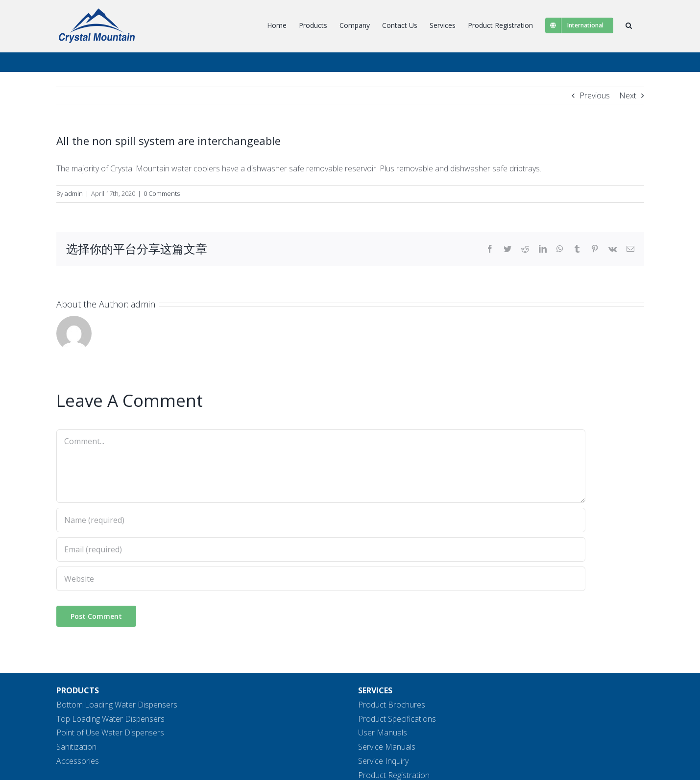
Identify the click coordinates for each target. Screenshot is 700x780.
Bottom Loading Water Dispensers (117, 705)
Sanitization (76, 747)
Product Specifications (397, 719)
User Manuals (383, 733)
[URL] (321, 579)
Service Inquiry (383, 761)
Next (628, 95)
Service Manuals (387, 747)
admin (74, 193)
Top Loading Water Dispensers (110, 719)
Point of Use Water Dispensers (110, 733)
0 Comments (162, 193)
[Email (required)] (321, 549)
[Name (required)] (321, 520)
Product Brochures (392, 705)
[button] (629, 25)
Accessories (78, 761)
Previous (595, 95)
